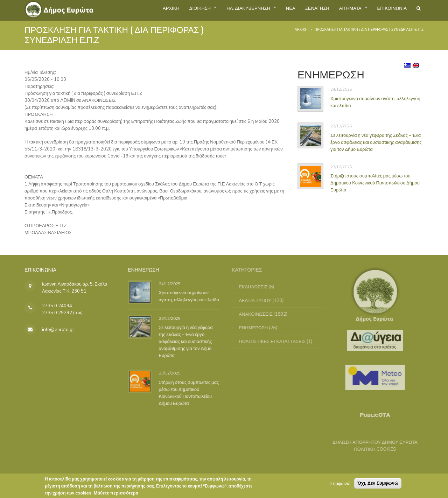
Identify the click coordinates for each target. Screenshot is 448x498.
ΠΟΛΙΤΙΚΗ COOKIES (371, 449)
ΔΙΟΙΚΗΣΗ (157, 10)
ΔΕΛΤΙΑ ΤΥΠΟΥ (259, 300)
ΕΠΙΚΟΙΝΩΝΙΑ (385, 10)
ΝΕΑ (264, 10)
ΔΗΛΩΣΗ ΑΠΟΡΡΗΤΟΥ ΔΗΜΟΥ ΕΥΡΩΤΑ (371, 442)
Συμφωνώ (340, 484)
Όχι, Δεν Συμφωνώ (378, 484)
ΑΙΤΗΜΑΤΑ (337, 10)
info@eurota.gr (58, 329)
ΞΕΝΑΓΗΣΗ (296, 10)
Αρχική (301, 30)
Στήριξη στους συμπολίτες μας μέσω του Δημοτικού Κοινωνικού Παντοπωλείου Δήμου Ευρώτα (375, 183)
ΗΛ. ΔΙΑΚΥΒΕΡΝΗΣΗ (215, 10)
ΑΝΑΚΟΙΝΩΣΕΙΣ (259, 314)
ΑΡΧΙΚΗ (122, 10)
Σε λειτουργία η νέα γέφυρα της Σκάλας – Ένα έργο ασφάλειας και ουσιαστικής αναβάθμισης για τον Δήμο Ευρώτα (376, 142)
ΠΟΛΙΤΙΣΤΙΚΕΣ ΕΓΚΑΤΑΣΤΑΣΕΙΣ (276, 341)
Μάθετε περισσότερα (116, 493)
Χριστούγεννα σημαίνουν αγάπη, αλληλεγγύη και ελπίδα (191, 296)
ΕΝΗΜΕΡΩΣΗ (257, 328)
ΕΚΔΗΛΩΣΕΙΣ (257, 287)
